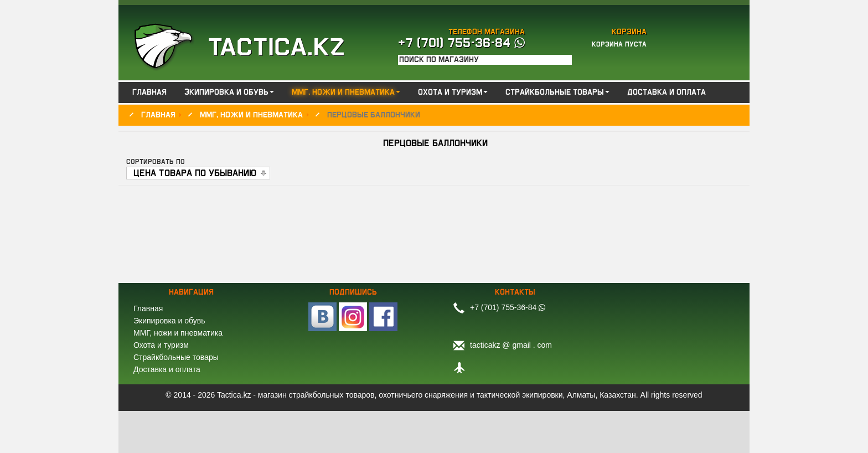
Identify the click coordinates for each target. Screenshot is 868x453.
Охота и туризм (161, 345)
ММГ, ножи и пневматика (178, 333)
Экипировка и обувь (169, 321)
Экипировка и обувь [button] (229, 92)
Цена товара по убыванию (195, 173)
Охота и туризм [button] (453, 92)
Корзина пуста (619, 44)
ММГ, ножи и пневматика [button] (346, 92)
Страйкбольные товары (176, 357)
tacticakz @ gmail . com (511, 345)
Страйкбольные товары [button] (557, 92)
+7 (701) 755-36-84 (461, 43)
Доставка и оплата (666, 92)
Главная (149, 92)
